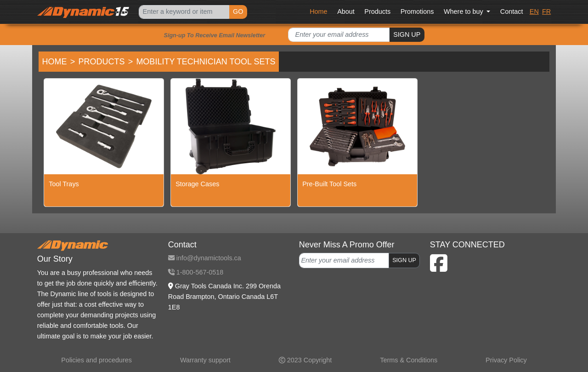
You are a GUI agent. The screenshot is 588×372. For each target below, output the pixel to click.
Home (318, 11)
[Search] (184, 12)
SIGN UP (407, 34)
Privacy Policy (506, 360)
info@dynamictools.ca (205, 258)
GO (238, 11)
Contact (512, 11)
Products (377, 11)
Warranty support (205, 360)
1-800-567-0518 (196, 272)
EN (534, 11)
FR (546, 11)
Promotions (417, 11)
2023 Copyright (305, 360)
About (346, 11)
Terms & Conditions (409, 360)
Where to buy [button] (464, 11)
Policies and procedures (96, 360)
